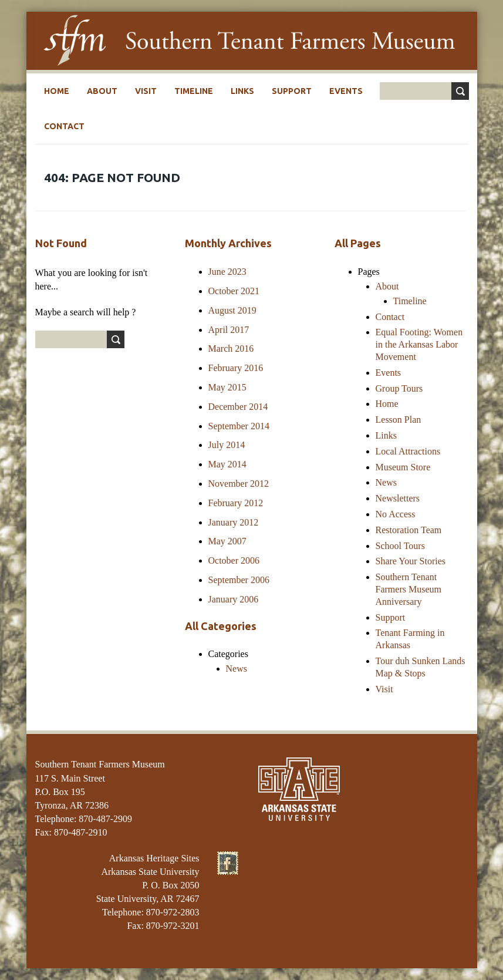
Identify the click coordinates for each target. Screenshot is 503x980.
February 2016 (236, 368)
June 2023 (227, 272)
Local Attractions (408, 451)
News (237, 669)
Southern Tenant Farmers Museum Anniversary (409, 589)
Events (346, 91)
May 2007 (227, 541)
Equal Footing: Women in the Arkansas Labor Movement (419, 344)
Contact (64, 126)
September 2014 (239, 426)
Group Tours (399, 388)
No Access (396, 514)
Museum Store (403, 467)
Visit (146, 91)
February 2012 (236, 503)
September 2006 (239, 580)
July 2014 (227, 445)
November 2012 (239, 484)
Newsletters (398, 498)
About (102, 91)
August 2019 (232, 310)
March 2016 (231, 348)
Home (57, 91)
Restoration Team (409, 530)
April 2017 (229, 330)
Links (242, 91)
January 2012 (234, 522)
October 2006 (234, 560)
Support (292, 91)
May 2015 (227, 387)
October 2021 (234, 291)
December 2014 (238, 407)
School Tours (400, 546)
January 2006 (234, 599)
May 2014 (227, 464)
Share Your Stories (411, 561)
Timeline (194, 91)
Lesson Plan (399, 420)
